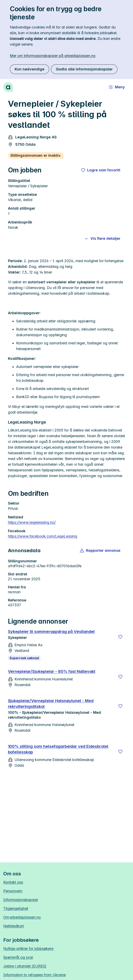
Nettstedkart (14, 926)
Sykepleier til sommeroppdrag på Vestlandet (51, 632)
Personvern (13, 891)
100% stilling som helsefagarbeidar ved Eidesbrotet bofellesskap (58, 749)
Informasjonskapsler (21, 900)
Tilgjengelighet (16, 908)
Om (22, 917)
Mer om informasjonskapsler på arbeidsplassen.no (53, 56)
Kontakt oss (13, 882)
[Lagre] (120, 637)
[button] (100, 551)
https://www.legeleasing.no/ (32, 522)
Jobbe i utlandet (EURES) (25, 966)
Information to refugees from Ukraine (35, 975)
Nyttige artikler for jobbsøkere (28, 949)
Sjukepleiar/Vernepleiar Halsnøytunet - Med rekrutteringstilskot (51, 704)
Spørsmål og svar (18, 957)
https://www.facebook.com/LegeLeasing (43, 536)
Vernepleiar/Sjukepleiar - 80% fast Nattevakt (52, 671)
